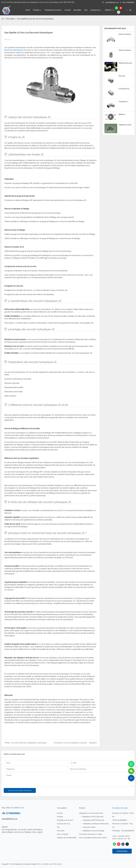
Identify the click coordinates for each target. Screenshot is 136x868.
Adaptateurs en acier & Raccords (91, 813)
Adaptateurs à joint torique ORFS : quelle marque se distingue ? (126, 125)
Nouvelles (10, 19)
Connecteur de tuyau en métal (90, 834)
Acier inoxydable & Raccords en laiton (93, 838)
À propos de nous (63, 824)
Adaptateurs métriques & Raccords (96, 824)
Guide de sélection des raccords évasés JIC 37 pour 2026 (126, 34)
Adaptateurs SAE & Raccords (93, 817)
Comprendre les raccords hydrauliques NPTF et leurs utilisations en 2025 (125, 89)
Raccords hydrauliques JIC (15, 50)
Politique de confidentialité (67, 838)
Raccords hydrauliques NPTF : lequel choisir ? (125, 76)
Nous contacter (63, 834)
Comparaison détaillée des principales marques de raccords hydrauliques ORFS (125, 102)
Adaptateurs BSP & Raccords (93, 820)
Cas (58, 827)
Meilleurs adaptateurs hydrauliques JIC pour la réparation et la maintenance (125, 115)
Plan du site (58, 864)
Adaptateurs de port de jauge (93, 831)
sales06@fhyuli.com (111, 2)
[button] (113, 10)
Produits (60, 817)
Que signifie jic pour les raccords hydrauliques (35, 19)
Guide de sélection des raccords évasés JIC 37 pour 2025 (126, 50)
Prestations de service (65, 820)
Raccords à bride (89, 827)
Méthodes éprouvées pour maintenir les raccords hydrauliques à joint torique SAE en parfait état (126, 63)
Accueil (60, 813)
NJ (3, 19)
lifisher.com (49, 864)
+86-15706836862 (127, 2)
